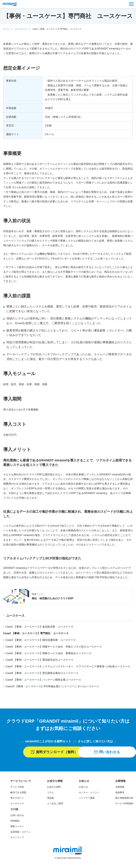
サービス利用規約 (124, 804)
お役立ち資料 (54, 787)
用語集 (51, 798)
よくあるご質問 (55, 804)
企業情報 (120, 787)
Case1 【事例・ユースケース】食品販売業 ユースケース (39, 627)
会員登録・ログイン (21, 832)
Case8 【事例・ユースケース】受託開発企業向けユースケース (42, 673)
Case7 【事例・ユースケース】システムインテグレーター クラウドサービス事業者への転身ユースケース (68, 666)
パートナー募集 (87, 798)
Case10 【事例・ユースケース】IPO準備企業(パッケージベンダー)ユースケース (52, 686)
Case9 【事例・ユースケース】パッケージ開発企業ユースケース (43, 680)
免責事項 (120, 793)
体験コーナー (17, 827)
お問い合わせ (17, 816)
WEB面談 (15, 821)
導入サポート (17, 798)
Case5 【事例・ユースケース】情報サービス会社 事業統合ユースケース (48, 653)
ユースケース (16, 616)
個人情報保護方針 (124, 798)
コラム (51, 793)
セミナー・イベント (89, 793)
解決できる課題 (18, 793)
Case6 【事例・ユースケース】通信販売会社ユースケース (39, 660)
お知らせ (83, 787)
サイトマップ (17, 838)
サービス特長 (17, 787)
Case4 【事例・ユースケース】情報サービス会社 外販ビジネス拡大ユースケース (54, 646)
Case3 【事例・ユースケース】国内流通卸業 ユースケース (41, 640)
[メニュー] (131, 4)
